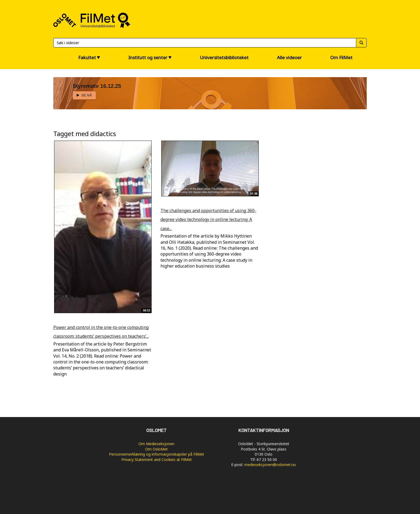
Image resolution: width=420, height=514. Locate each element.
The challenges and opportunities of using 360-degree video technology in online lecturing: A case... (208, 220)
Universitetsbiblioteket (224, 57)
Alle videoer (289, 57)
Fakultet (87, 57)
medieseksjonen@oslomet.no (270, 465)
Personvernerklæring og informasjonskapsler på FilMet (157, 454)
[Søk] (205, 43)
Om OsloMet (156, 449)
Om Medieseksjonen (156, 444)
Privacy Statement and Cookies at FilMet (157, 459)
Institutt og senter (148, 57)
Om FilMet (341, 57)
